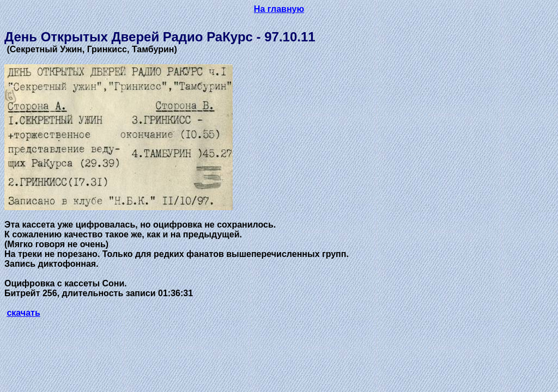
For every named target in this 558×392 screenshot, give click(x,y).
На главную (279, 9)
